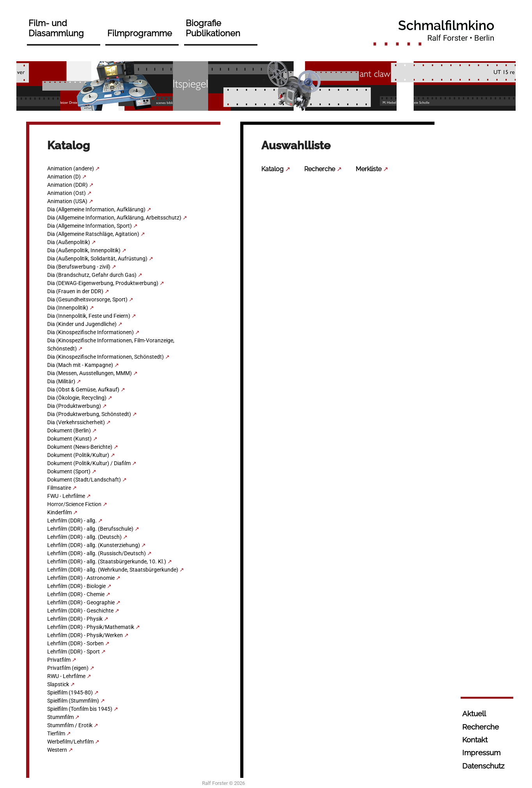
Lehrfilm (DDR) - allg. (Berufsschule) (90, 529)
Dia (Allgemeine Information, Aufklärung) (96, 209)
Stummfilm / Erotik (70, 725)
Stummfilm (60, 717)
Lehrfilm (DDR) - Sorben (75, 643)
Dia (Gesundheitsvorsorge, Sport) (87, 299)
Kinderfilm (59, 512)
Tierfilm (56, 733)
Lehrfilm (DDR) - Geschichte (80, 611)
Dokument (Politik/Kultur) (78, 455)
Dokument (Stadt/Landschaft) (84, 480)
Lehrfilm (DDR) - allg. (72, 521)
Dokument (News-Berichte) (80, 447)
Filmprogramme (140, 33)
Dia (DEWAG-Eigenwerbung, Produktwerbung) (103, 283)
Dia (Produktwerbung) (74, 406)
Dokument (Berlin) (69, 430)
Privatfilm (59, 660)
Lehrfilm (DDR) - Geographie (81, 602)
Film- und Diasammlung (56, 28)
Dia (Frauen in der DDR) (75, 291)
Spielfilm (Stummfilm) (73, 701)
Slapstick (58, 684)
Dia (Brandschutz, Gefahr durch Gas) (92, 275)
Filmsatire (59, 488)
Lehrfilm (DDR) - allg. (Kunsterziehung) (94, 545)
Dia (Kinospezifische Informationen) (90, 332)
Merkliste (369, 169)
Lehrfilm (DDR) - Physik (75, 619)
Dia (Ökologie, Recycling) (77, 398)
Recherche (320, 169)
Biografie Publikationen (213, 28)
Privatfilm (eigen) (68, 668)
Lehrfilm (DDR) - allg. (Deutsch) (84, 537)
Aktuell (474, 714)
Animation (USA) (67, 201)
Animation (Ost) (66, 193)
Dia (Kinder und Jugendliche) (82, 324)
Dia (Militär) (61, 381)
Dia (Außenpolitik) (69, 242)
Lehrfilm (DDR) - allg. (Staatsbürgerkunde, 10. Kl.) (107, 561)
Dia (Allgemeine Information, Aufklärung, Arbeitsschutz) (114, 218)
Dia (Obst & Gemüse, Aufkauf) (83, 390)
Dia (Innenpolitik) (68, 308)
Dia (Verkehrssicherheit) (76, 422)
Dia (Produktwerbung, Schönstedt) (89, 414)
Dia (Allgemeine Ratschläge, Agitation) (93, 234)
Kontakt (475, 740)
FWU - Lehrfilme (66, 496)
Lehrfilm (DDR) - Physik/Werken (85, 635)
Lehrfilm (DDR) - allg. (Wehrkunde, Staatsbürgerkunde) (113, 570)
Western (57, 750)
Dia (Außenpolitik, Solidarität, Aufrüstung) (97, 259)
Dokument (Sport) (69, 471)
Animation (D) (64, 177)
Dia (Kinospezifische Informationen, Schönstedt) (106, 357)
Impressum (481, 753)
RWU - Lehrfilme (66, 676)
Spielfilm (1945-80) (70, 692)
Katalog (272, 169)
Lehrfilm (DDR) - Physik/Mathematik (91, 627)
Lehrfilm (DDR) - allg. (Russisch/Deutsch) (97, 553)
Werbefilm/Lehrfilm (70, 742)
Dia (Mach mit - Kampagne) (80, 365)
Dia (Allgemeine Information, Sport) (90, 226)
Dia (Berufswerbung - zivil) (79, 267)
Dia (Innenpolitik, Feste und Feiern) (89, 316)
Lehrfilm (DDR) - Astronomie (81, 578)
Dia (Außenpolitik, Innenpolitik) (84, 250)
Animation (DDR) (67, 185)
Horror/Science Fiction (74, 504)
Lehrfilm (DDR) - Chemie (76, 594)
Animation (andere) (71, 168)
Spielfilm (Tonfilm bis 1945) (80, 709)
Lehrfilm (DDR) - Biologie (76, 586)
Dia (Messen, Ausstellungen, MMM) (90, 373)
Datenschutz (483, 766)
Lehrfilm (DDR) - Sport (74, 652)
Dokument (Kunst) (69, 439)
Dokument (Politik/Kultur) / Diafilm (89, 463)
